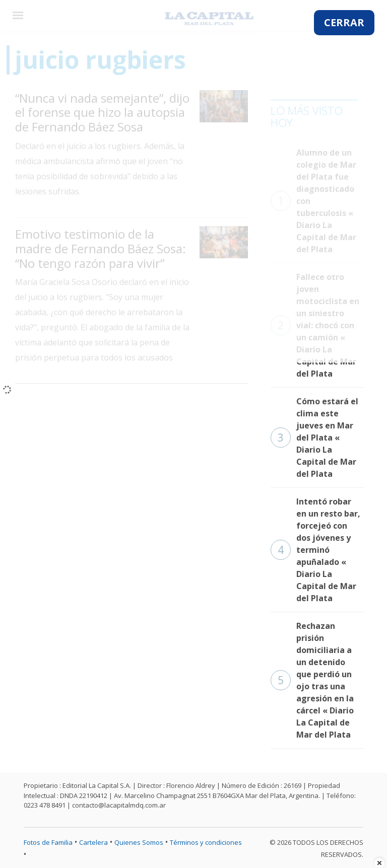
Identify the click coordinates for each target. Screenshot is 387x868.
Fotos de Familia (48, 842)
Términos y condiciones (206, 842)
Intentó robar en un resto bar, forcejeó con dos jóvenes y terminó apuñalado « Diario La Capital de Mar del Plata (315, 550)
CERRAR (344, 22)
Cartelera (93, 842)
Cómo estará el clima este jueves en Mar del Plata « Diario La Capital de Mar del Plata (314, 438)
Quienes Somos (139, 842)
